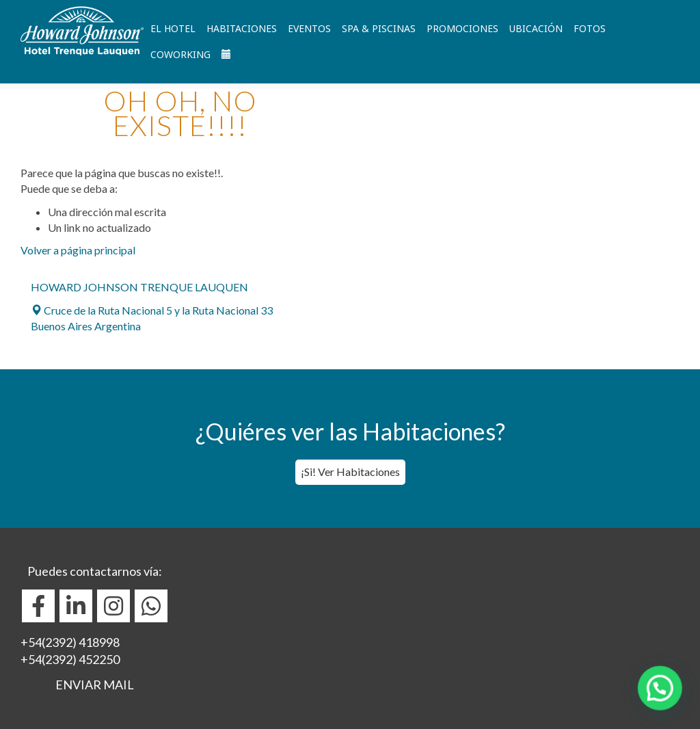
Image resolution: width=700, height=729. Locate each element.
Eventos (309, 28)
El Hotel (173, 28)
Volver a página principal (78, 250)
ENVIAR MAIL (95, 685)
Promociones (462, 28)
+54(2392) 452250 (70, 659)
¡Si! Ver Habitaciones (350, 472)
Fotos (590, 28)
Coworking (180, 54)
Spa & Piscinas (379, 28)
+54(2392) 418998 (70, 642)
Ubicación (536, 28)
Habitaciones (242, 28)
